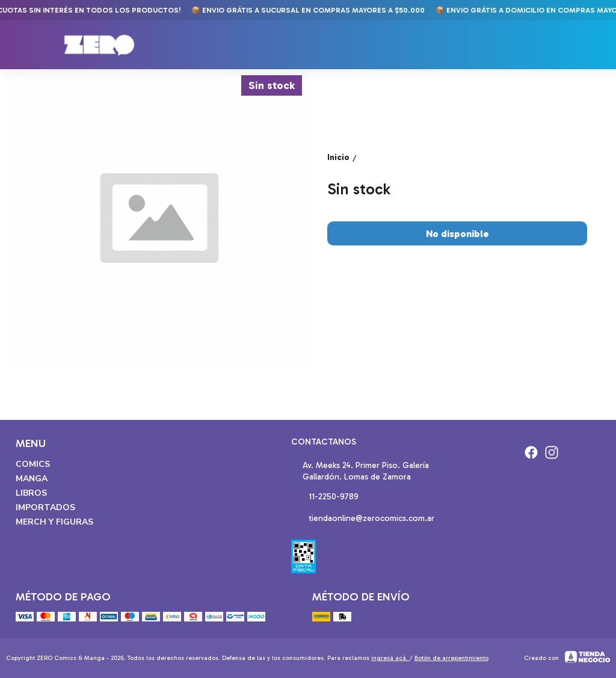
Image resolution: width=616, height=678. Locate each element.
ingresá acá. (390, 658)
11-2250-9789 (325, 498)
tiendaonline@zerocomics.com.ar (363, 519)
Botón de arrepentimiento (451, 658)
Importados (45, 507)
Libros (31, 493)
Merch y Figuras (54, 522)
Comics (33, 464)
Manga (32, 479)
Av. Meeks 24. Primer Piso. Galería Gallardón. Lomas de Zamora (360, 471)
